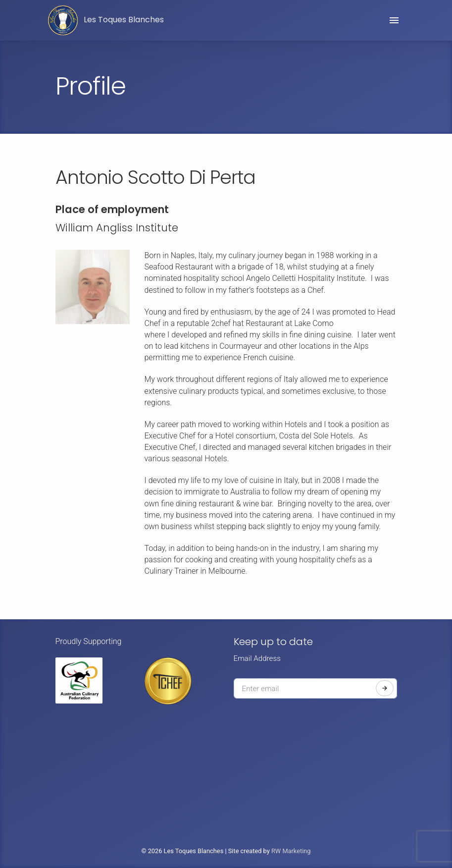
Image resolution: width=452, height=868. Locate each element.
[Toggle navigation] (394, 20)
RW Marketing (291, 851)
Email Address (257, 658)
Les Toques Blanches (106, 20)
